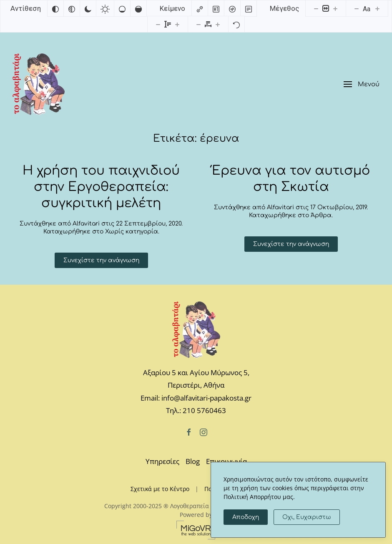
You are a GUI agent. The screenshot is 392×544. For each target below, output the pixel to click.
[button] (362, 84)
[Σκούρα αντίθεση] (88, 8)
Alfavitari (86, 224)
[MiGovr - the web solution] (196, 529)
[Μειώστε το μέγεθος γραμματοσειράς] (357, 8)
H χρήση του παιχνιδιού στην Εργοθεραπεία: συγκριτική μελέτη (101, 187)
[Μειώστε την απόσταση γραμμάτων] (199, 24)
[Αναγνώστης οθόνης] (232, 8)
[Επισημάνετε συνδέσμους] (200, 8)
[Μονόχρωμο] (72, 8)
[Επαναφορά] (236, 24)
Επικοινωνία (226, 461)
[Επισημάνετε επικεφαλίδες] (216, 8)
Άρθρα (321, 215)
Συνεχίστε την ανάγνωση (101, 260)
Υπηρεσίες (162, 461)
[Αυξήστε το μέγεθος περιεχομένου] (335, 8)
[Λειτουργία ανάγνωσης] (249, 8)
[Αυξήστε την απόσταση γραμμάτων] (218, 24)
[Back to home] (39, 84)
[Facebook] (189, 432)
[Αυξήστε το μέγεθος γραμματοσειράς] (377, 8)
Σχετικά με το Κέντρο (160, 489)
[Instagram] (204, 432)
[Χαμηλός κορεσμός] (122, 8)
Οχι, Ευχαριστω (307, 517)
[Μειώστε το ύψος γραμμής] (158, 24)
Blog (193, 461)
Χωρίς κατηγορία (132, 232)
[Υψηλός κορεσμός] (138, 8)
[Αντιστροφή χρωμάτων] (55, 8)
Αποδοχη (246, 517)
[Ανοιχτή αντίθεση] (105, 8)
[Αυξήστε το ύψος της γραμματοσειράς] (177, 24)
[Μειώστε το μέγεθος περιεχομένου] (316, 8)
